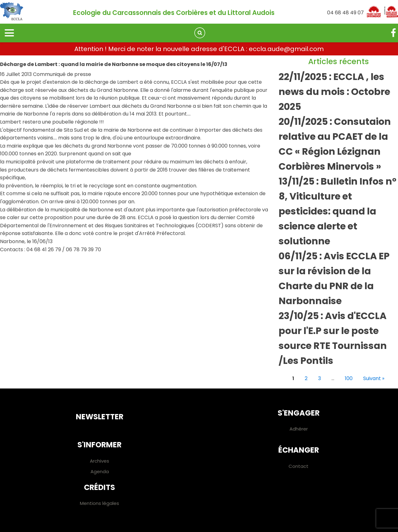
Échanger (299, 450)
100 (349, 378)
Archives (99, 461)
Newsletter (100, 417)
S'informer (99, 445)
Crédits (99, 487)
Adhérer (299, 429)
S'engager (299, 413)
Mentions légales (99, 503)
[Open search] (200, 33)
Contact (298, 466)
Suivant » (374, 378)
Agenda (100, 471)
